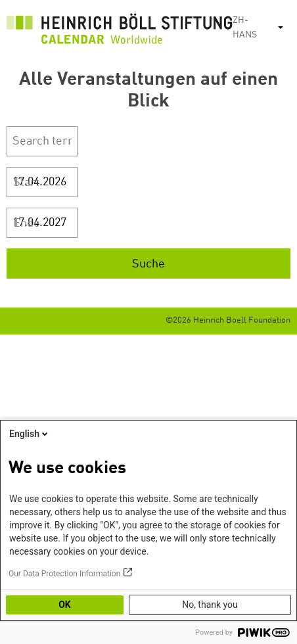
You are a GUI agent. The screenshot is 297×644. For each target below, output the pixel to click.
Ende (27, 223)
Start (26, 183)
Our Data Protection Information (64, 574)
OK (65, 605)
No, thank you (210, 605)
